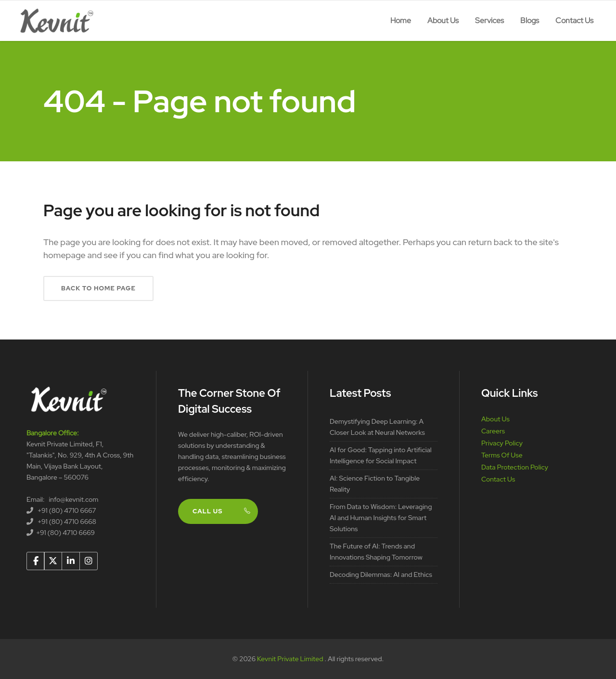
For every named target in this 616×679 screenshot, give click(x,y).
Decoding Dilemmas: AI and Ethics (381, 575)
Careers (493, 431)
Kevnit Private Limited (291, 659)
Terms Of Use (502, 455)
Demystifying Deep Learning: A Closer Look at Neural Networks (377, 427)
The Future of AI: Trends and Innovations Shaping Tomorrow (376, 552)
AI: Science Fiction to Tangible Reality (375, 484)
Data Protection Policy (515, 467)
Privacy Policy (502, 443)
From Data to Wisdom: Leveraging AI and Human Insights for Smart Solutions (381, 518)
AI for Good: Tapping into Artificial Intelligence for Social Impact (381, 455)
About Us (495, 419)
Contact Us (498, 479)
